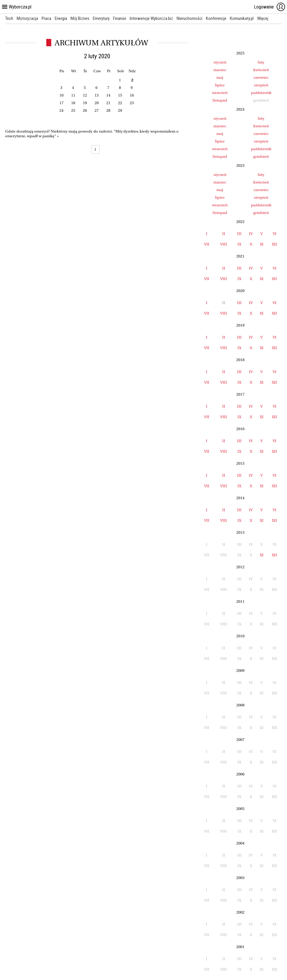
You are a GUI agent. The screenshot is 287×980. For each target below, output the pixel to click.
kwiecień (261, 70)
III (239, 234)
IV (251, 234)
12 (85, 95)
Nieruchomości (189, 18)
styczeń (220, 62)
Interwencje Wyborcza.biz (151, 18)
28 (108, 110)
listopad (220, 100)
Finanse (120, 18)
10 (61, 95)
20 (97, 103)
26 (85, 110)
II (224, 234)
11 (73, 95)
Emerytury (101, 18)
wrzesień (220, 93)
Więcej (263, 18)
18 (73, 103)
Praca (46, 18)
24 (61, 110)
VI (275, 234)
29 (120, 110)
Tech (9, 18)
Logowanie (270, 7)
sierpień (261, 85)
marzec (220, 70)
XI (262, 244)
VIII (224, 244)
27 (97, 110)
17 (61, 103)
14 (108, 95)
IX (239, 244)
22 (120, 103)
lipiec (220, 85)
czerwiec (261, 77)
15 (120, 95)
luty (261, 62)
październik (261, 93)
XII (274, 244)
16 (132, 95)
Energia (61, 18)
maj (220, 77)
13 (97, 95)
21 (108, 103)
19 (85, 103)
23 (132, 103)
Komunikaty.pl (242, 18)
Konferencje (216, 18)
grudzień (261, 156)
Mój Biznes (80, 18)
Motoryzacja (27, 18)
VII (207, 244)
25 (73, 110)
